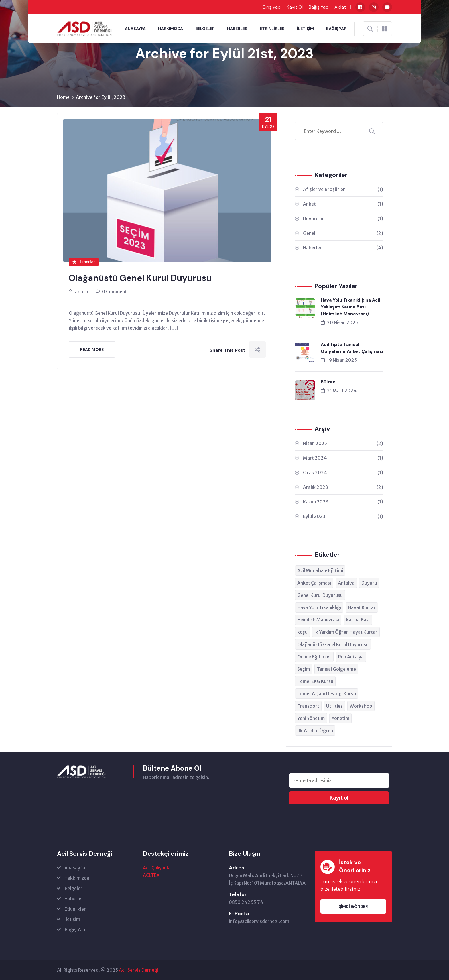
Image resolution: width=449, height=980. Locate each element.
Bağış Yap (319, 7)
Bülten (328, 382)
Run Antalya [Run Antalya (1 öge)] (351, 657)
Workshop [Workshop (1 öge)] (361, 706)
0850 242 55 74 (246, 902)
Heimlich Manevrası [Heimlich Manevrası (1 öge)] (318, 620)
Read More (92, 349)
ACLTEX (151, 875)
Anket (343, 204)
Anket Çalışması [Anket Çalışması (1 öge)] (314, 583)
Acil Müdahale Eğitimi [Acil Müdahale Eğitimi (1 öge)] (320, 570)
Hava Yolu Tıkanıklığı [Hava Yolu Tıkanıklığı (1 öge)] (319, 607)
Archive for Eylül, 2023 (101, 97)
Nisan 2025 (343, 443)
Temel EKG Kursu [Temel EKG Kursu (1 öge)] (315, 681)
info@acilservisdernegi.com (259, 921)
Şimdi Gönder (353, 906)
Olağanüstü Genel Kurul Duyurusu (140, 278)
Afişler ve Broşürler (343, 189)
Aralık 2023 (343, 487)
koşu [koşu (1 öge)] (302, 632)
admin (82, 292)
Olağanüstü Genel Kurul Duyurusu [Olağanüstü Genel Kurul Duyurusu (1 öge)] (333, 644)
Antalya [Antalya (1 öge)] (346, 583)
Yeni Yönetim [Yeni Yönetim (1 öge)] (311, 718)
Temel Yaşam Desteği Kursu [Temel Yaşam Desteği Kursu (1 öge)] (327, 694)
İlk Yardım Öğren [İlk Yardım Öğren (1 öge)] (315, 731)
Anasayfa (135, 29)
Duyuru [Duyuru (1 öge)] (369, 583)
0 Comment (114, 292)
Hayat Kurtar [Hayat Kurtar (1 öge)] (362, 607)
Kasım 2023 (343, 502)
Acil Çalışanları (158, 868)
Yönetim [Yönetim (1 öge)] (340, 718)
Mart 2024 (343, 458)
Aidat (340, 7)
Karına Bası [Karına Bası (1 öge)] (358, 620)
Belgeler (205, 29)
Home (63, 97)
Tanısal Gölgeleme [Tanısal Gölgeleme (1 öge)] (336, 669)
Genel (343, 233)
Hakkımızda (171, 29)
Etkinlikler (272, 29)
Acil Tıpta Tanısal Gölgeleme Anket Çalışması (352, 348)
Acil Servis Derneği (139, 970)
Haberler (237, 29)
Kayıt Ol (295, 7)
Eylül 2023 (343, 516)
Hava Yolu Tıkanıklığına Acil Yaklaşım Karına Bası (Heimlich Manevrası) (350, 307)
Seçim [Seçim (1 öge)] (304, 669)
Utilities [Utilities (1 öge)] (334, 706)
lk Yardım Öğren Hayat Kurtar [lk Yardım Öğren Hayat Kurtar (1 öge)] (346, 632)
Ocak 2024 (343, 473)
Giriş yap (271, 7)
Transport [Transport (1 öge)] (308, 706)
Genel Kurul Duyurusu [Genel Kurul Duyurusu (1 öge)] (320, 595)
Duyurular (343, 219)
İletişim (305, 29)
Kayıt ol (339, 798)
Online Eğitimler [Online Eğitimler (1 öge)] (314, 657)
